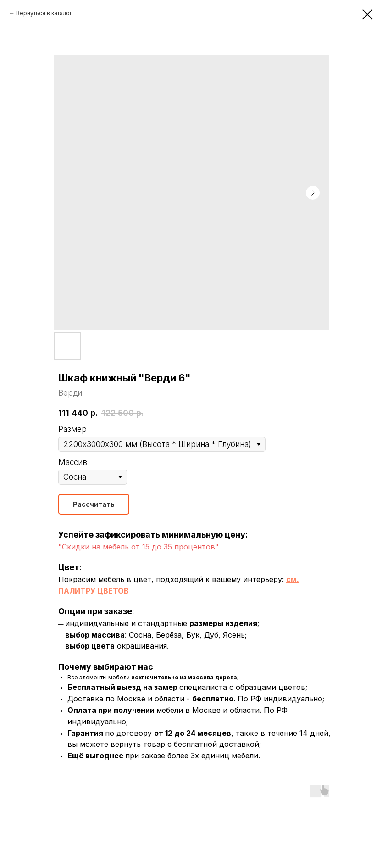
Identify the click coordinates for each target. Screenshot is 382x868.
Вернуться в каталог (44, 13)
